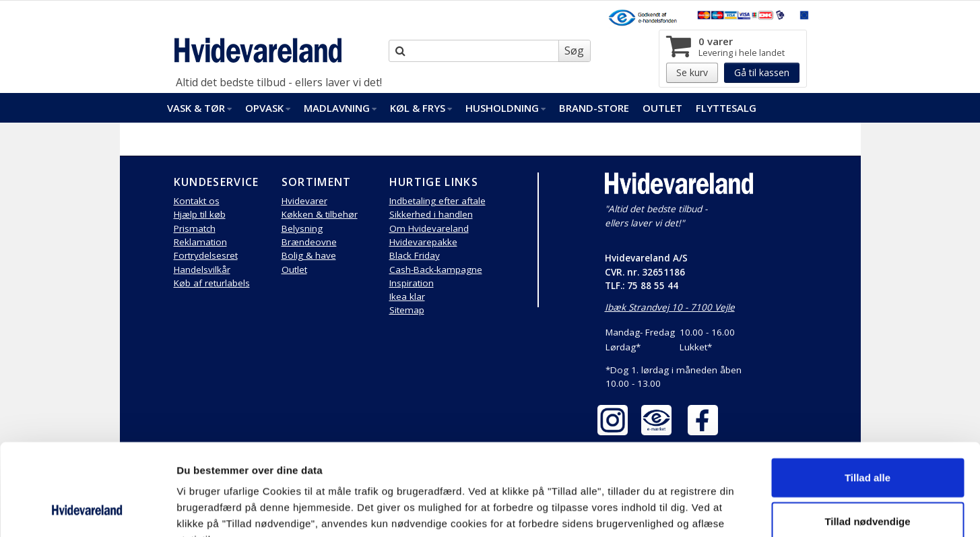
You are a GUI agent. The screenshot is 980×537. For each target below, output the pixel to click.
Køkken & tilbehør (320, 214)
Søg (574, 51)
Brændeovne (309, 242)
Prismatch (195, 228)
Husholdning (505, 108)
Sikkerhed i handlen (431, 214)
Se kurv (692, 72)
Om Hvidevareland (429, 228)
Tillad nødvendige (867, 438)
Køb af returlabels (212, 283)
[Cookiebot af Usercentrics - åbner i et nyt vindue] (87, 511)
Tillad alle (868, 394)
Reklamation (200, 242)
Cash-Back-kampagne (436, 270)
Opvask (268, 108)
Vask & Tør (199, 108)
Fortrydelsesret (206, 255)
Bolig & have (309, 255)
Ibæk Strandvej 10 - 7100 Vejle (670, 307)
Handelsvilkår (202, 270)
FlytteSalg (726, 108)
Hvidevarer (304, 201)
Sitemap (407, 310)
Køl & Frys (421, 108)
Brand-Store (594, 108)
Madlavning (340, 108)
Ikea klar (407, 296)
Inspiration (412, 283)
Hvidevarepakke (423, 242)
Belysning (302, 228)
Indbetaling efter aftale (437, 201)
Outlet (662, 108)
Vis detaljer (700, 510)
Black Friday (415, 255)
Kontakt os (197, 201)
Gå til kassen (762, 72)
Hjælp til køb (200, 214)
